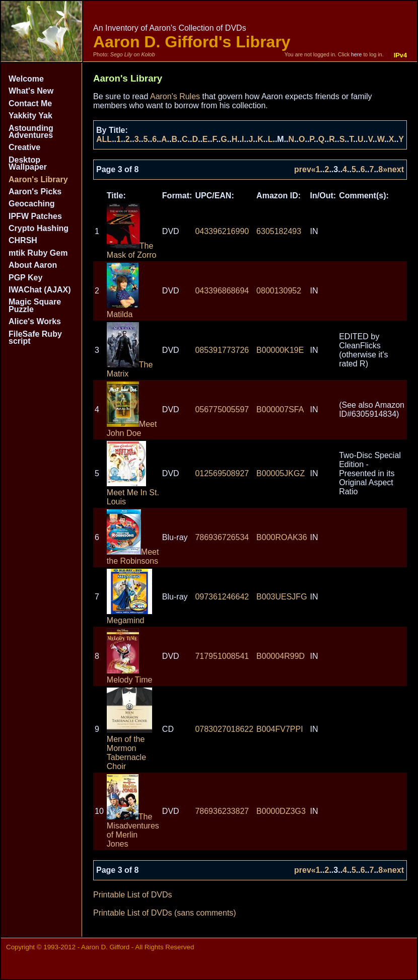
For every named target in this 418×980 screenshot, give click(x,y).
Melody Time (130, 675)
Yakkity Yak (30, 116)
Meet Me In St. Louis (133, 493)
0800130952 (279, 291)
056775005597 (222, 409)
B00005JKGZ (281, 473)
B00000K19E (280, 350)
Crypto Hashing (39, 228)
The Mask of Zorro (132, 250)
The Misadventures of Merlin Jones (133, 830)
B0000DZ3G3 (281, 811)
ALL (104, 139)
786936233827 (222, 811)
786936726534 (222, 537)
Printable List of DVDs (133, 895)
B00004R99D (281, 656)
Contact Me (30, 103)
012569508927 (222, 473)
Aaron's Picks (35, 192)
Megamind (129, 616)
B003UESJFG (282, 597)
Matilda (123, 310)
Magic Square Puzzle (35, 305)
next (396, 169)
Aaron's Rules (175, 96)
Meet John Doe (132, 429)
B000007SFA (280, 409)
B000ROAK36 (282, 537)
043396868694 (222, 291)
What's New (31, 91)
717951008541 (222, 656)
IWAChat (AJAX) (40, 290)
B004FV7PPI (280, 729)
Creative (24, 147)
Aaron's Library (38, 179)
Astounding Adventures (31, 132)
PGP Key (25, 278)
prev (303, 169)
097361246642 (222, 597)
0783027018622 (224, 729)
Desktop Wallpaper (28, 163)
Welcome (26, 79)
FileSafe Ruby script (35, 337)
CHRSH (23, 240)
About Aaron (33, 265)
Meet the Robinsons (133, 556)
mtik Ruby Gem (38, 253)
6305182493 (279, 231)
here (356, 54)
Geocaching (32, 204)
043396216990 (222, 231)
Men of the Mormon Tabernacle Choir (129, 748)
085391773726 (222, 350)
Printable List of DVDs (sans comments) (165, 913)
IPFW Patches (35, 216)
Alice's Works (35, 321)
